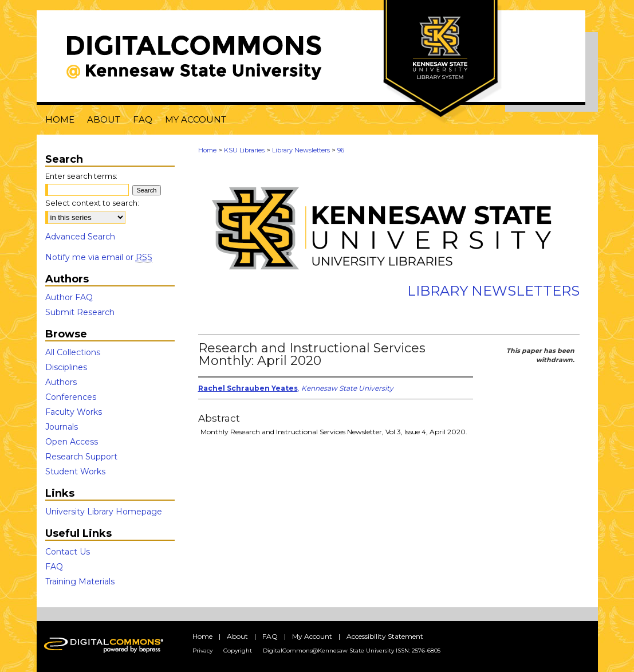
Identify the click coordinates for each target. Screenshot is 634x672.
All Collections (73, 352)
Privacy (202, 651)
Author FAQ (69, 297)
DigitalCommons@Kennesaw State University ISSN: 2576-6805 (352, 651)
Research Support (81, 457)
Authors (61, 382)
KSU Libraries (244, 150)
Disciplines (66, 367)
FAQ (54, 567)
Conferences (71, 397)
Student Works (75, 471)
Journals (62, 427)
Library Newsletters (301, 150)
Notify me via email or (99, 257)
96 (341, 150)
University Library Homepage (104, 512)
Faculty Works (74, 412)
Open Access (72, 442)
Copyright (238, 651)
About (237, 636)
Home (207, 150)
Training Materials (80, 581)
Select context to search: (92, 203)
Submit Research (80, 312)
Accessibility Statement (385, 636)
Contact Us (68, 552)
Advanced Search (80, 237)
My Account (312, 636)
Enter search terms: (81, 176)
